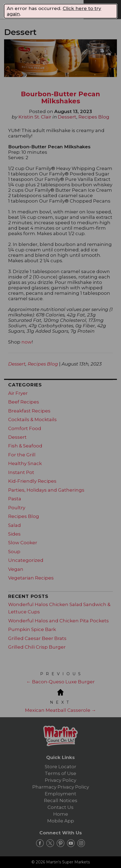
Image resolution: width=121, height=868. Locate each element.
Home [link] (61, 814)
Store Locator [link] (60, 767)
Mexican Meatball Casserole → (60, 710)
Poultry (17, 508)
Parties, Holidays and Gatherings (46, 490)
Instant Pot (21, 472)
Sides (14, 534)
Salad (15, 525)
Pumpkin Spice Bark (32, 629)
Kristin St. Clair (35, 117)
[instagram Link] (81, 843)
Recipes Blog (94, 117)
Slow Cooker (23, 543)
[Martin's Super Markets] (47, 9)
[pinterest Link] (60, 843)
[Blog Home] (60, 692)
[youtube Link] (71, 843)
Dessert (67, 117)
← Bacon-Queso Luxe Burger (60, 682)
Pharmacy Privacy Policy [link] (61, 787)
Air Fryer (18, 393)
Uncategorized (26, 560)
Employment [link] (60, 794)
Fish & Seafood (25, 446)
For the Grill (22, 455)
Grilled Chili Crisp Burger (37, 647)
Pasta (15, 499)
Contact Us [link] (60, 807)
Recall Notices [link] (61, 800)
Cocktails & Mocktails (32, 419)
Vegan (16, 569)
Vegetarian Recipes (31, 578)
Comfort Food (25, 428)
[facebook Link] (40, 843)
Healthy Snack (25, 463)
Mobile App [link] (61, 821)
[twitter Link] (50, 843)
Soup (14, 552)
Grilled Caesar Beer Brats (37, 638)
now (27, 342)
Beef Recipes (24, 402)
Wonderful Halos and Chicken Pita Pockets (58, 621)
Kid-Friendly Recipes (32, 481)
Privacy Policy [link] (60, 780)
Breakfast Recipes (29, 411)
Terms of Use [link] (60, 773)
